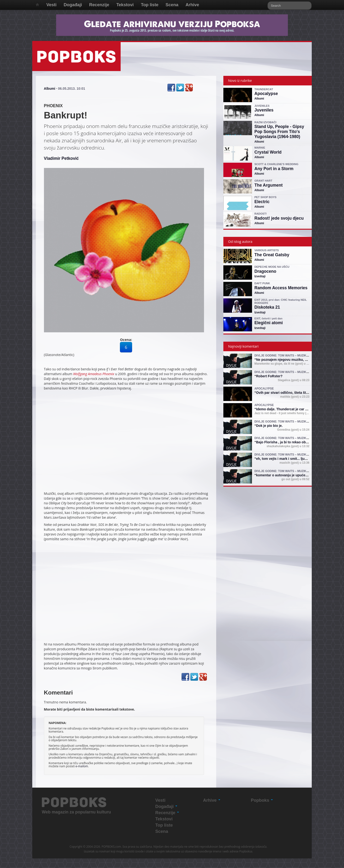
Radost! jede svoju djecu (279, 218)
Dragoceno (265, 271)
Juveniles (264, 110)
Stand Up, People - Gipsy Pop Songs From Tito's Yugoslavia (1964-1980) (279, 132)
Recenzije (99, 5)
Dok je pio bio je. (269, 426)
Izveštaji (260, 276)
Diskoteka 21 (267, 307)
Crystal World (268, 152)
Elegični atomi (269, 323)
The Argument (269, 185)
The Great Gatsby (272, 255)
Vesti (51, 5)
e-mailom (82, 766)
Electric (262, 202)
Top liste (150, 5)
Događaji (73, 5)
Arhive (192, 5)
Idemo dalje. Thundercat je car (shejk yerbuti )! (293, 409)
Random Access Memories (281, 288)
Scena (172, 5)
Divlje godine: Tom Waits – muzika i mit (285, 356)
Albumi (50, 89)
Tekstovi (125, 5)
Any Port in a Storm (274, 169)
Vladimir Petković (61, 158)
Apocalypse (266, 94)
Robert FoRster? (269, 376)
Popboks (262, 800)
